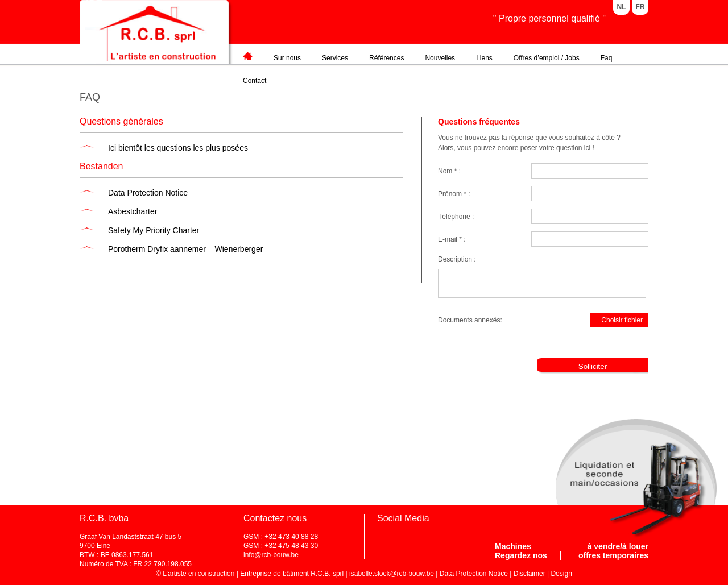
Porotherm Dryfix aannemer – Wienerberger (185, 249)
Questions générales (121, 121)
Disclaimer (530, 574)
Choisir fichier (617, 322)
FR (640, 7)
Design (561, 574)
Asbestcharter (133, 211)
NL (622, 7)
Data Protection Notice (148, 193)
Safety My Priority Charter (154, 230)
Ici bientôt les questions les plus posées (178, 148)
